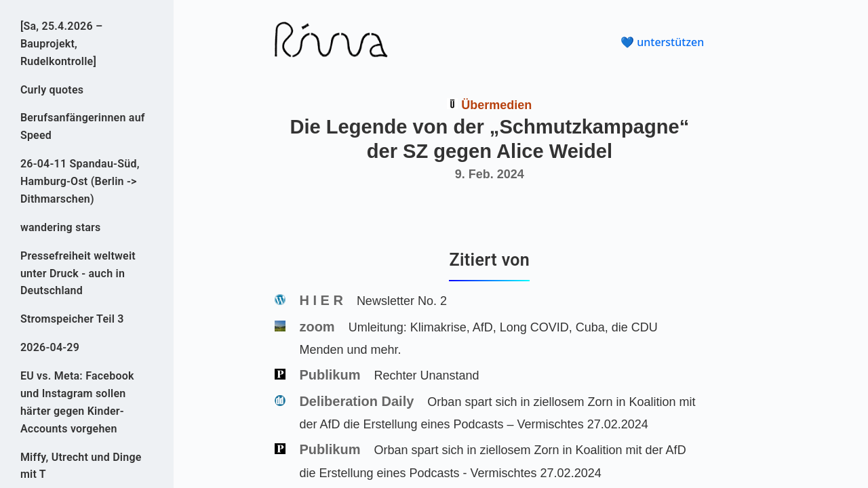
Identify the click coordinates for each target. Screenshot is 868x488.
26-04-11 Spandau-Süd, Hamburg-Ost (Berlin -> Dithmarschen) (80, 181)
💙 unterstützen (662, 42)
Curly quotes (52, 90)
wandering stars (61, 227)
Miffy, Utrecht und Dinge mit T (81, 466)
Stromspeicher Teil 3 (72, 319)
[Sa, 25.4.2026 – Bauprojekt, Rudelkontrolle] (62, 44)
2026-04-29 (50, 347)
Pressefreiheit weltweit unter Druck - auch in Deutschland (78, 273)
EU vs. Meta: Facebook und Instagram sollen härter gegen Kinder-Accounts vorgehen (77, 402)
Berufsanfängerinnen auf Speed (83, 126)
